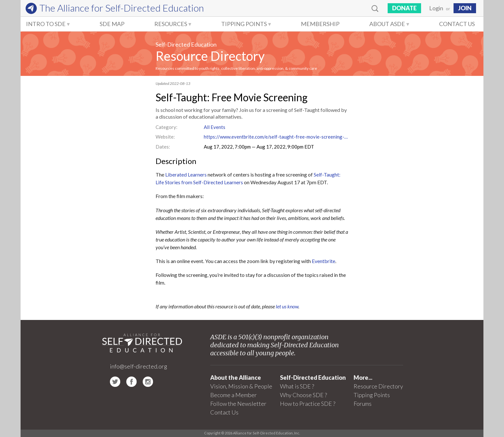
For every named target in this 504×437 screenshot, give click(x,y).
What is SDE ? (297, 386)
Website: (165, 137)
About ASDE (387, 24)
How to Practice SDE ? (308, 404)
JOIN (465, 8)
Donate (404, 8)
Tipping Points (244, 24)
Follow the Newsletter (238, 404)
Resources (171, 24)
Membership (320, 24)
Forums (363, 404)
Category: (166, 127)
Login (436, 8)
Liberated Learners (186, 174)
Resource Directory (210, 56)
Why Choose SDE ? (303, 395)
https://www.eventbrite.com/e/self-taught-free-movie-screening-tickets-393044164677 (276, 137)
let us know (287, 306)
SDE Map (112, 24)
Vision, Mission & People (241, 386)
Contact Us (457, 24)
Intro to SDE (46, 24)
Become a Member (234, 395)
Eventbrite (324, 261)
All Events (215, 127)
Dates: (163, 147)
